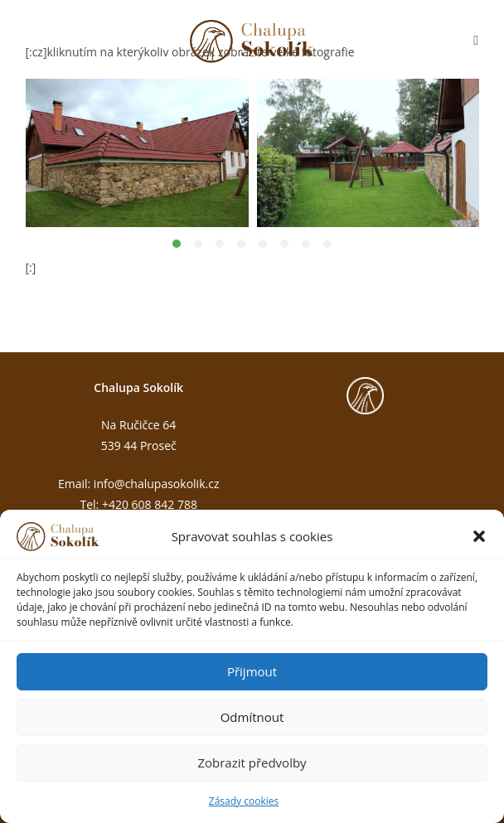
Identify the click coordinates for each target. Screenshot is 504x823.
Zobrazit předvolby (252, 762)
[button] (479, 536)
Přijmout (252, 671)
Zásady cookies (244, 801)
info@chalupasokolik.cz (157, 484)
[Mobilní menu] (476, 41)
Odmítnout (252, 717)
